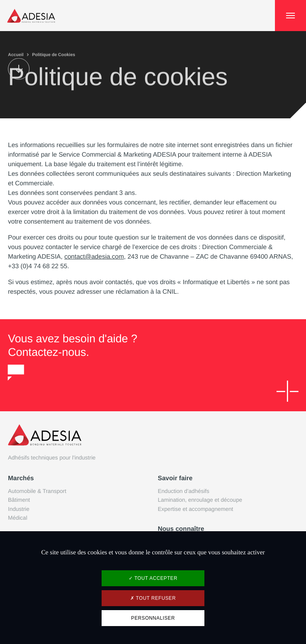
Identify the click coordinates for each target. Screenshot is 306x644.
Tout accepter (153, 578)
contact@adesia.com (94, 257)
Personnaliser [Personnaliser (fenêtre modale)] (153, 618)
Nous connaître (181, 529)
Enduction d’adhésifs (183, 491)
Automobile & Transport (37, 491)
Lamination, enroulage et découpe (200, 500)
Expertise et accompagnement (195, 509)
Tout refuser (153, 598)
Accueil (16, 54)
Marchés (21, 478)
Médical (18, 518)
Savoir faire (175, 478)
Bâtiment (19, 500)
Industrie (19, 509)
